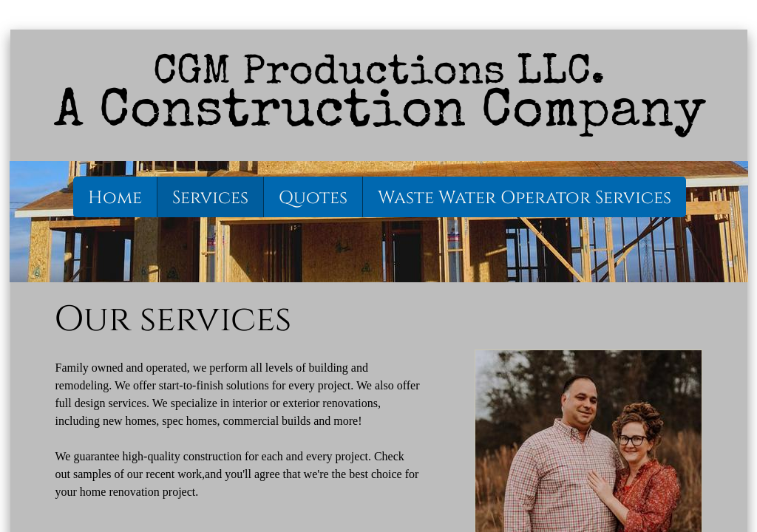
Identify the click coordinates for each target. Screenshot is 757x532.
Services (210, 198)
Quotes (313, 198)
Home (115, 198)
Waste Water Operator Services (525, 198)
